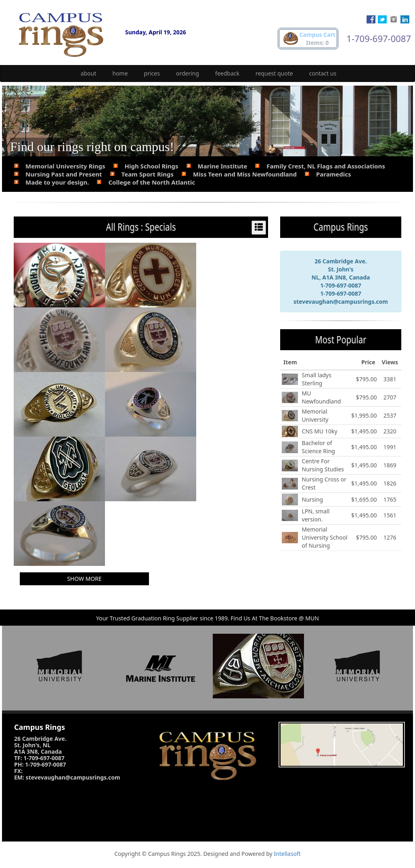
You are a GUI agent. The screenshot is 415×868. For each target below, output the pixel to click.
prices (152, 73)
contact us (323, 73)
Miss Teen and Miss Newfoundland (245, 174)
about (89, 73)
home (120, 73)
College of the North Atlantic (152, 182)
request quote (274, 73)
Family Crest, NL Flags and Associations (326, 166)
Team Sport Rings (148, 174)
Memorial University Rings (65, 166)
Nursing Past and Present (64, 174)
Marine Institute (223, 166)
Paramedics (334, 174)
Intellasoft (287, 854)
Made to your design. (57, 182)
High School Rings (152, 166)
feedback (227, 73)
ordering (188, 73)
